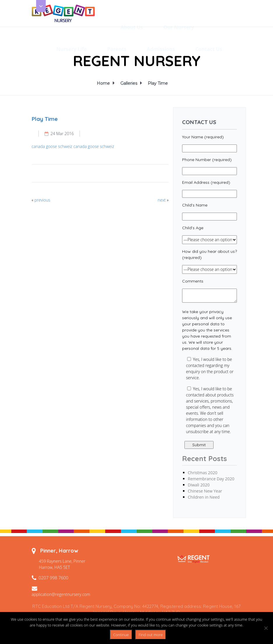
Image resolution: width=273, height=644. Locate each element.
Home (104, 83)
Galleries (130, 83)
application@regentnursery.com (61, 594)
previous (42, 200)
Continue (121, 635)
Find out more (151, 635)
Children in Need (204, 497)
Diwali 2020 (199, 485)
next (162, 200)
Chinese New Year (205, 491)
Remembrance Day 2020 (211, 479)
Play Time (158, 83)
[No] (266, 628)
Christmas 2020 (203, 473)
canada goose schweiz (52, 146)
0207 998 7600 (54, 578)
